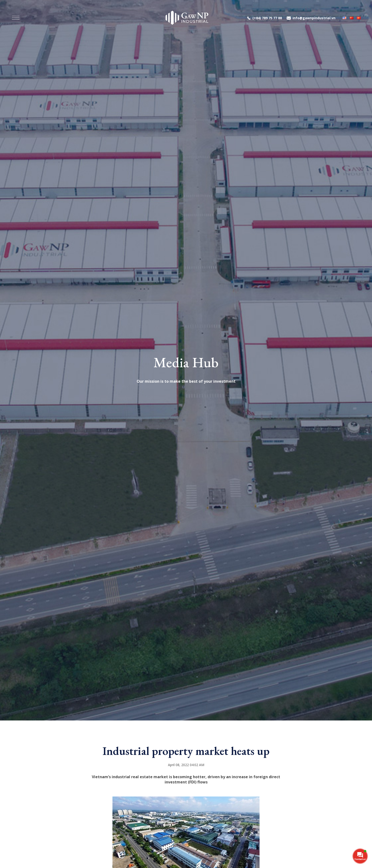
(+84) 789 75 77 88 (267, 18)
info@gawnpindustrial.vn (314, 18)
